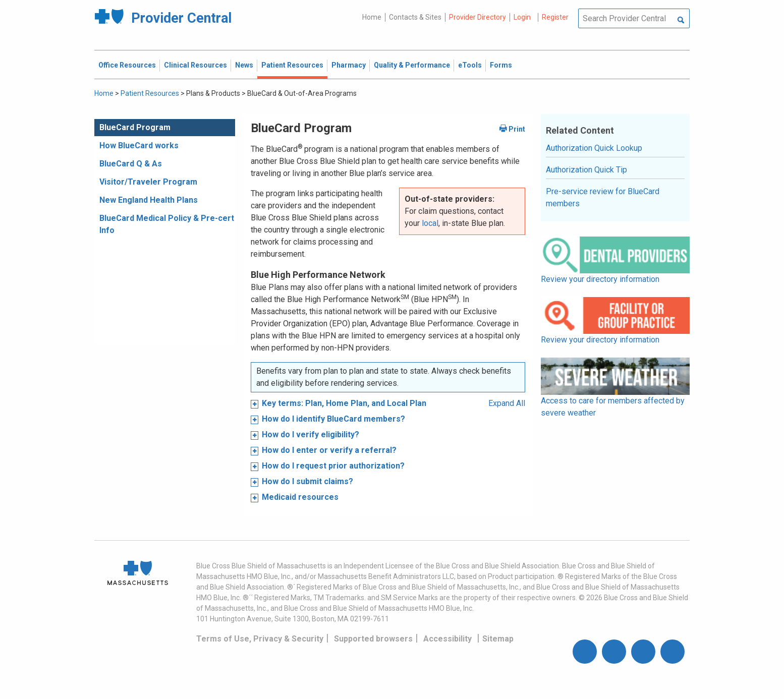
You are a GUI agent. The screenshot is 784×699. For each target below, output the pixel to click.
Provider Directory (478, 17)
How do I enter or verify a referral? (329, 450)
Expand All (507, 403)
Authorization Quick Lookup (594, 148)
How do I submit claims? (307, 481)
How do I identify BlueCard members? (333, 419)
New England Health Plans (149, 200)
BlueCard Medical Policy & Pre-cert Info (167, 224)
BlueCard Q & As (131, 164)
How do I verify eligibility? (311, 434)
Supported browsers (373, 639)
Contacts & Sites (415, 17)
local (430, 223)
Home (372, 17)
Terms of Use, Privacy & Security (260, 639)
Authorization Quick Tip (586, 170)
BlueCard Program (135, 127)
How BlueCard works (139, 145)
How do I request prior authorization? (333, 466)
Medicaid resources (300, 497)
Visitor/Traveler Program (148, 182)
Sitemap (498, 639)
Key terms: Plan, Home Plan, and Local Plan (344, 403)
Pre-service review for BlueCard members (603, 197)
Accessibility (447, 639)
